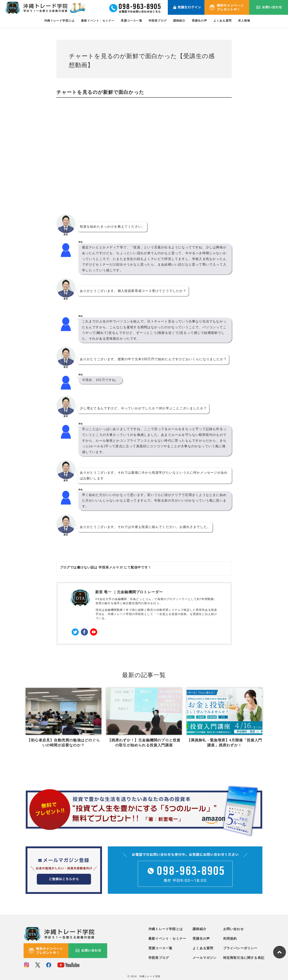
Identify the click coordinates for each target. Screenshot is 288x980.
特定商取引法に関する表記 (244, 957)
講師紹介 (179, 21)
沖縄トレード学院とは (59, 21)
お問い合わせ (233, 928)
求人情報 (244, 21)
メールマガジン (205, 957)
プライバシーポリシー (240, 947)
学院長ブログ (158, 21)
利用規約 (230, 938)
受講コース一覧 (131, 21)
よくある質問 (222, 21)
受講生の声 (199, 21)
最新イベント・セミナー (98, 21)
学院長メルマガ (111, 567)
